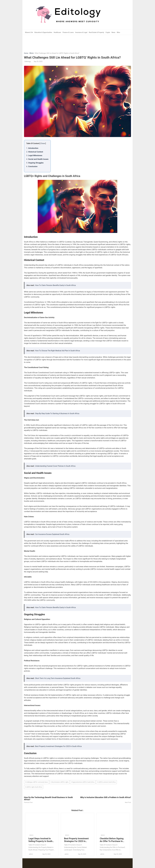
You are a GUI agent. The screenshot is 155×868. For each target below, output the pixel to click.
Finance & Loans (68, 32)
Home (26, 53)
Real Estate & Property (96, 32)
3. (34, 155)
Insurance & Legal (81, 32)
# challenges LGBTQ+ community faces (36, 782)
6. (32, 166)
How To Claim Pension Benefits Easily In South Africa (55, 285)
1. (32, 148)
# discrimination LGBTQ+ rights (60, 782)
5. (35, 163)
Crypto (108, 32)
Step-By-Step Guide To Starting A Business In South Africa (57, 413)
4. (37, 159)
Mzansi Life (29, 32)
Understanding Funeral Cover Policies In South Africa (55, 466)
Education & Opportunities (43, 32)
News (113, 32)
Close (43, 143)
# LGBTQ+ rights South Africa (34, 787)
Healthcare (57, 32)
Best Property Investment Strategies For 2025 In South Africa (58, 746)
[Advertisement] (77, 42)
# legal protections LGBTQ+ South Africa (83, 782)
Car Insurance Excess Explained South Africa (52, 534)
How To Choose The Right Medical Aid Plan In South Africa (58, 351)
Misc (118, 32)
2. (35, 152)
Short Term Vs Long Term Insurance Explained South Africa (58, 678)
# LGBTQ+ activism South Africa (106, 782)
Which (31, 53)
